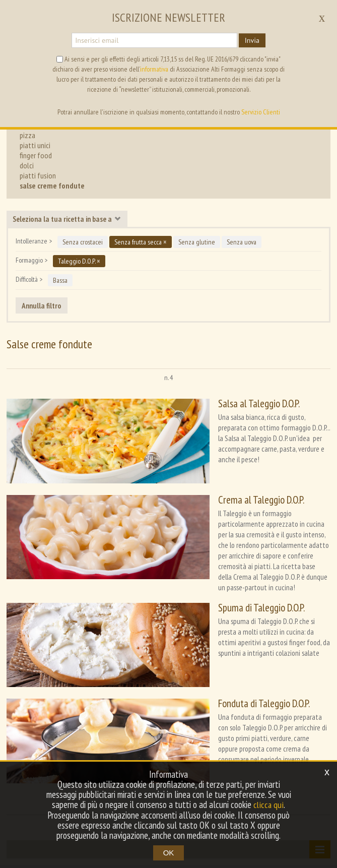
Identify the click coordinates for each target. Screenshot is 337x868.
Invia (252, 40)
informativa (154, 69)
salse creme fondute (52, 185)
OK (169, 853)
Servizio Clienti (261, 112)
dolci (27, 165)
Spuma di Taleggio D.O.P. (212, 564)
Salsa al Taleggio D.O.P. (210, 404)
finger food (36, 155)
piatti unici (35, 145)
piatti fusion (38, 175)
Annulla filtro (42, 305)
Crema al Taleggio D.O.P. (212, 477)
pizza (27, 135)
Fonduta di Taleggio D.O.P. (215, 637)
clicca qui (268, 805)
